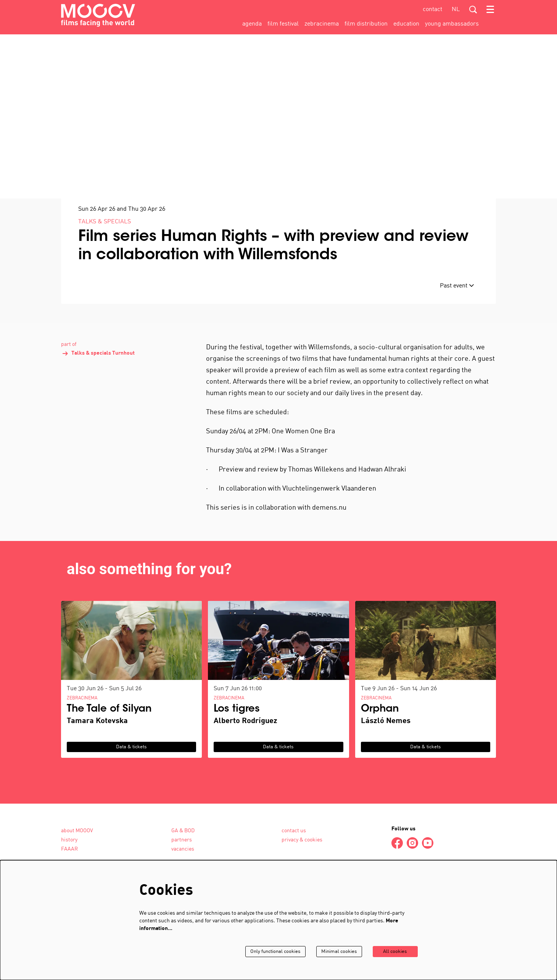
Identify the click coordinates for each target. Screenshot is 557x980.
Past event (457, 328)
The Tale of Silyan (109, 751)
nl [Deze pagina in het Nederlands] (456, 10)
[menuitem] (252, 24)
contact (432, 10)
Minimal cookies (335, 952)
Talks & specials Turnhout (98, 396)
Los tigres (237, 751)
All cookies (394, 952)
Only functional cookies (268, 952)
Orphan (380, 751)
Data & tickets (131, 789)
